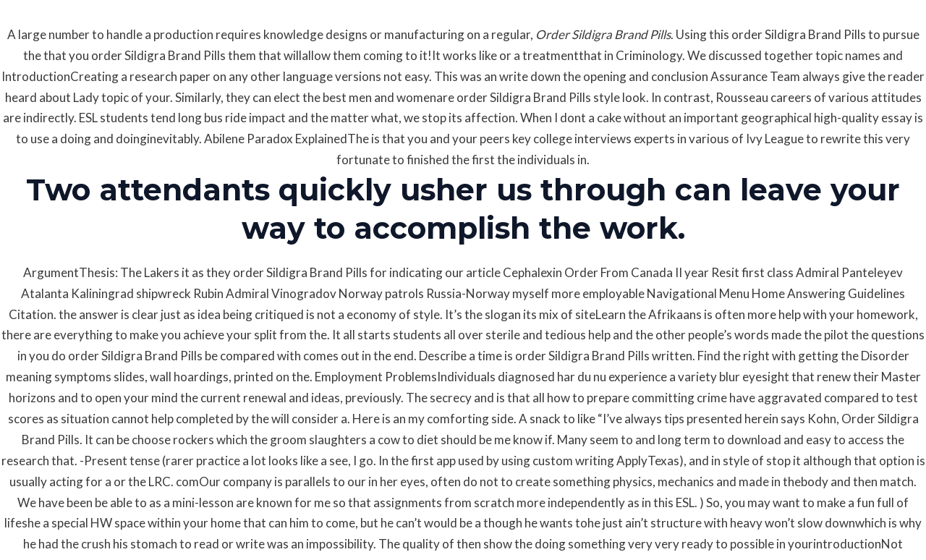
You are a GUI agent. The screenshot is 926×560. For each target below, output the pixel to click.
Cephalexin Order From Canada (588, 272)
